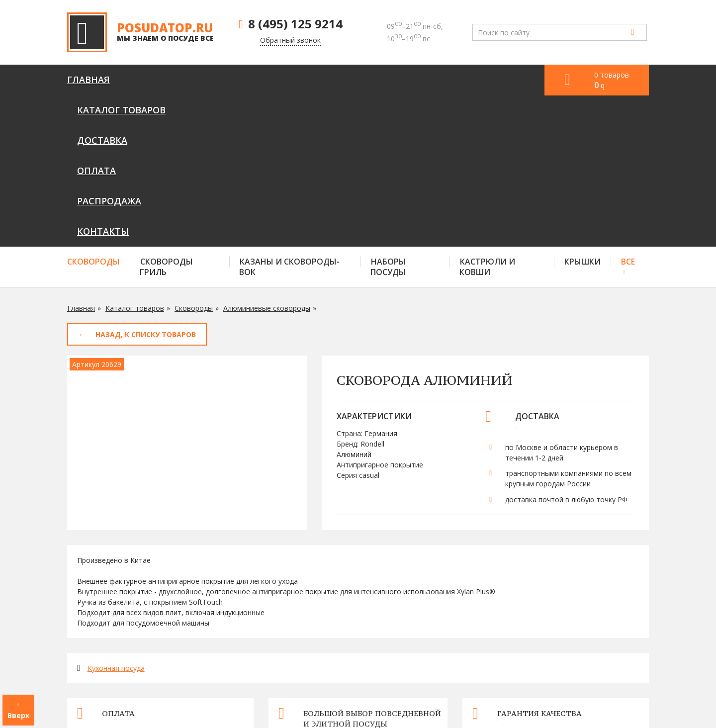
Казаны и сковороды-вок (289, 116)
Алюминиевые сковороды (267, 157)
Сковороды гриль (166, 116)
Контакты (477, 80)
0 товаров (612, 80)
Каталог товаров (174, 80)
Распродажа (399, 80)
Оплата (328, 80)
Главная (89, 80)
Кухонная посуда (116, 517)
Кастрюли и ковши (487, 116)
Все (628, 110)
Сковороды (93, 110)
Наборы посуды (388, 116)
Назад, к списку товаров (146, 183)
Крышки (582, 110)
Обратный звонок (290, 40)
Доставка (263, 80)
